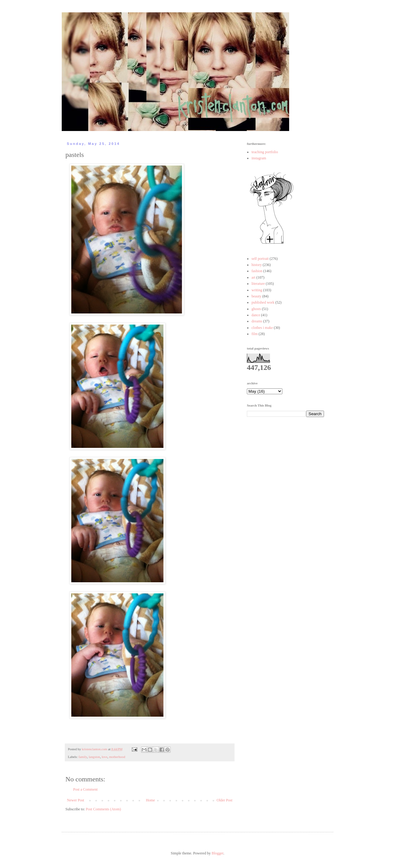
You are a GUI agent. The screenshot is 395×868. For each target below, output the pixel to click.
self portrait (260, 259)
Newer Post (76, 800)
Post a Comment (85, 789)
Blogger (218, 853)
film (255, 334)
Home (150, 800)
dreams (257, 321)
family (83, 757)
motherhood (117, 757)
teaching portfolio (265, 152)
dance (256, 315)
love (104, 757)
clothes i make (262, 328)
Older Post (225, 800)
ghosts (256, 309)
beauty (256, 296)
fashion (257, 271)
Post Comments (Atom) (103, 809)
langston (94, 757)
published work (263, 302)
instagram (259, 158)
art (254, 277)
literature (258, 284)
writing (257, 290)
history (257, 265)
